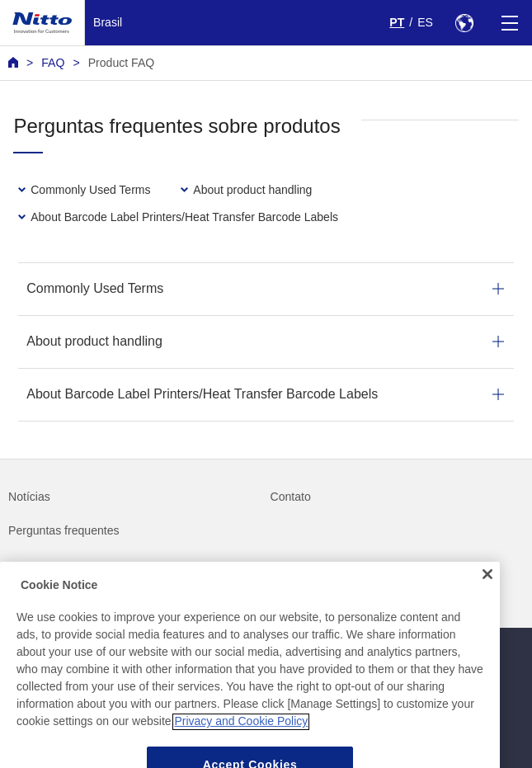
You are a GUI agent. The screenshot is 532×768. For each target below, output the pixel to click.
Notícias (29, 497)
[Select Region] (464, 23)
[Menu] (509, 23)
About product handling (94, 341)
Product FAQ (122, 63)
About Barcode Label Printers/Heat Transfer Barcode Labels (202, 394)
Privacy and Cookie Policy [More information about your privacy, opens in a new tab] (241, 737)
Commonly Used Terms (95, 288)
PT (397, 22)
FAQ (53, 63)
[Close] (487, 591)
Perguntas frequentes (64, 530)
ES (425, 22)
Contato (291, 497)
